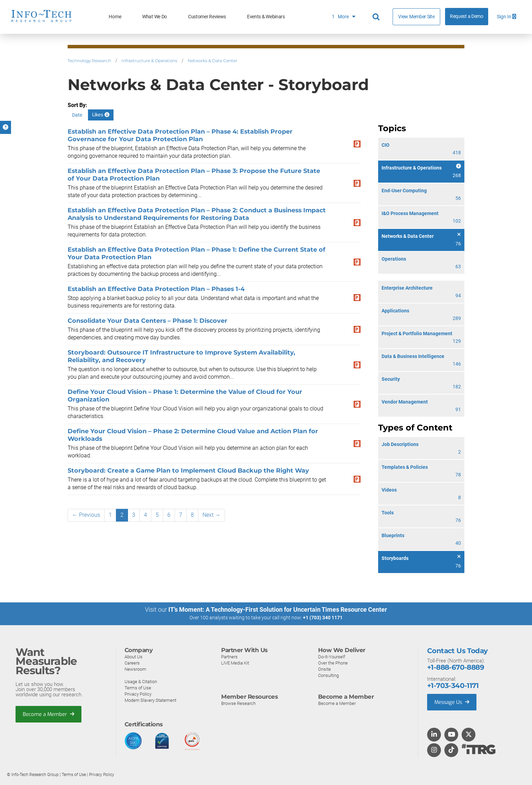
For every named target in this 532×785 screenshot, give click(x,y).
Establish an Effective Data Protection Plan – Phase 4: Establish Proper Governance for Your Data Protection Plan (180, 135)
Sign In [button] (506, 17)
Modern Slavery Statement (150, 700)
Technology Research (89, 61)
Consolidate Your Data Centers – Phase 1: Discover (147, 321)
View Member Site (416, 17)
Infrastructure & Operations (149, 61)
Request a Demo (467, 16)
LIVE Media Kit (235, 663)
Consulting (328, 675)
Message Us (452, 702)
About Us (134, 656)
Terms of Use (138, 687)
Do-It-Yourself (332, 656)
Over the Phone (333, 663)
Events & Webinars (266, 17)
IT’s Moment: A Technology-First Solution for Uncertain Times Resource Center (278, 609)
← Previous (86, 515)
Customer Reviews (207, 17)
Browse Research (238, 703)
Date (77, 115)
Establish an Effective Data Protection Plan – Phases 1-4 (156, 289)
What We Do (155, 17)
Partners (229, 656)
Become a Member (49, 714)
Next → (211, 515)
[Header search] (377, 17)
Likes (101, 115)
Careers (132, 663)
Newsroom (135, 669)
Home (115, 17)
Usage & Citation (141, 681)
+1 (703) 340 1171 (323, 618)
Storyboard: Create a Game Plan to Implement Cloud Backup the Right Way (188, 470)
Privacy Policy (138, 694)
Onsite (324, 669)
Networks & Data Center (213, 61)
